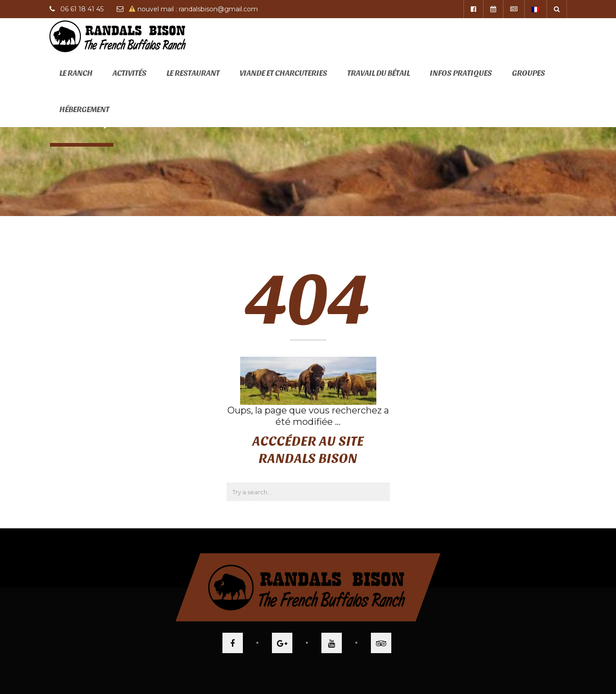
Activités (130, 72)
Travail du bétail (379, 72)
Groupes (529, 72)
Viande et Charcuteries (283, 72)
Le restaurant (193, 72)
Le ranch (76, 72)
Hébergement (84, 109)
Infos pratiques (461, 72)
